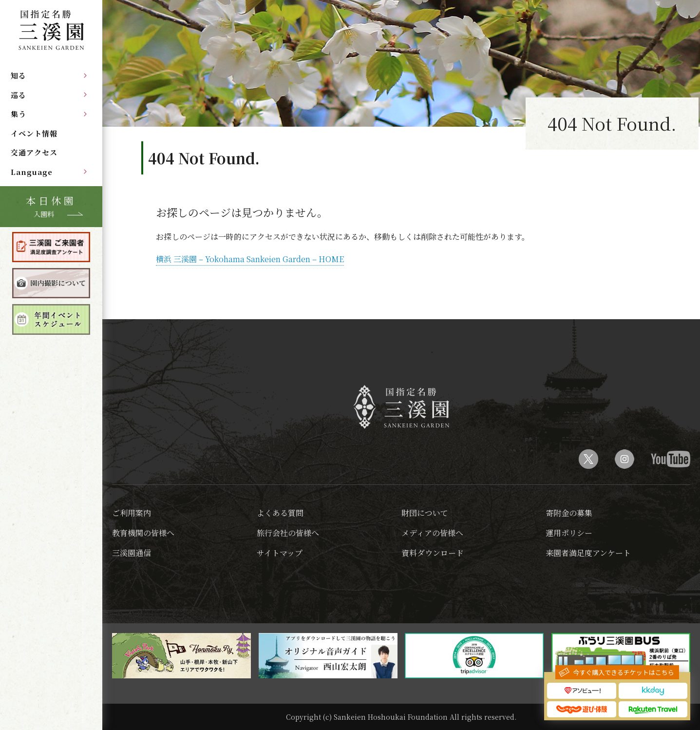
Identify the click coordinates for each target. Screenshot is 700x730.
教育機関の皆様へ (143, 533)
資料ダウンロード (433, 553)
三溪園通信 (132, 553)
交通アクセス (34, 152)
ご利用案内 (132, 513)
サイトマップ (280, 553)
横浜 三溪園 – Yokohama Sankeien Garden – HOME (250, 259)
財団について (425, 513)
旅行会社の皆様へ (288, 533)
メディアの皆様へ (432, 533)
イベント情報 (34, 133)
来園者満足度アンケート (588, 553)
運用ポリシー (569, 533)
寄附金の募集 (569, 513)
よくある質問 (280, 513)
